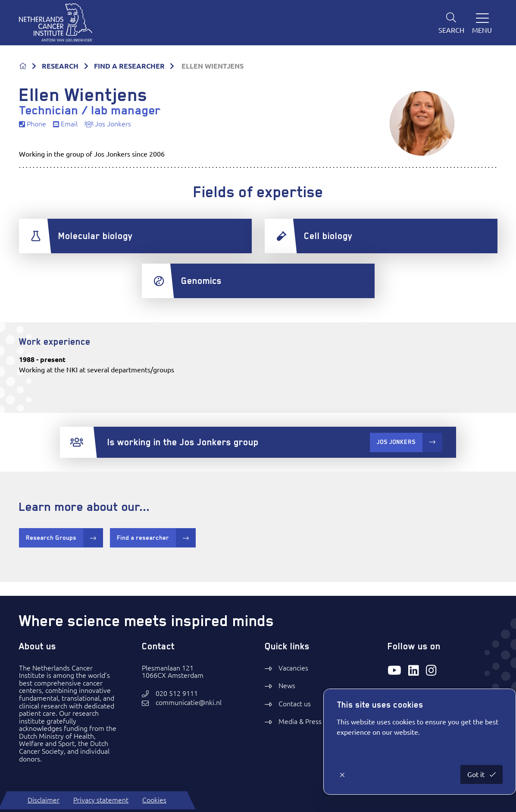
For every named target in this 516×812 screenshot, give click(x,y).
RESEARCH (60, 66)
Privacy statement (101, 800)
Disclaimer (44, 800)
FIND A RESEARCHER (129, 66)
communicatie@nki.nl (189, 703)
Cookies (154, 800)
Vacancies (293, 668)
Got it (477, 774)
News (287, 686)
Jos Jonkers (108, 124)
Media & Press (300, 721)
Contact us (295, 704)
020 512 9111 (177, 694)
